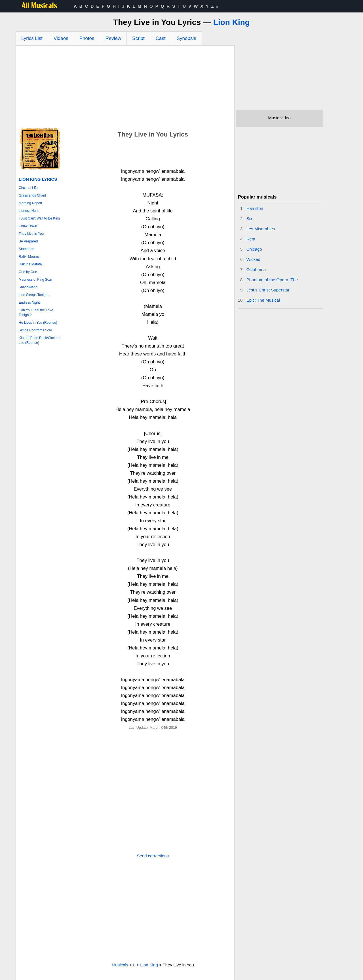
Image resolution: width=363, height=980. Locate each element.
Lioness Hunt (29, 211)
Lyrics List (32, 38)
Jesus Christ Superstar (268, 290)
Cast (161, 38)
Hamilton (255, 208)
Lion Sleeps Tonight (34, 295)
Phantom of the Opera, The (272, 280)
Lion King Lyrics (38, 179)
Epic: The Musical (263, 300)
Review (113, 38)
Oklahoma (256, 269)
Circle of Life (28, 188)
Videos (61, 38)
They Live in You (31, 234)
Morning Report (30, 203)
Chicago (254, 249)
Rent (251, 239)
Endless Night (29, 302)
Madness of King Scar (35, 280)
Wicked (253, 259)
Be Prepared (28, 241)
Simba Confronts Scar (35, 330)
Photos (87, 38)
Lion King (232, 22)
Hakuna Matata (30, 264)
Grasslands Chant (32, 195)
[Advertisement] (125, 88)
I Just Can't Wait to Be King (39, 218)
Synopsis (186, 38)
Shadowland (28, 287)
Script (138, 38)
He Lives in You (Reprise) (38, 323)
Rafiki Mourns (29, 257)
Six (249, 219)
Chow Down (28, 226)
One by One (28, 272)
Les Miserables (261, 229)
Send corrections (153, 856)
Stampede (27, 249)
